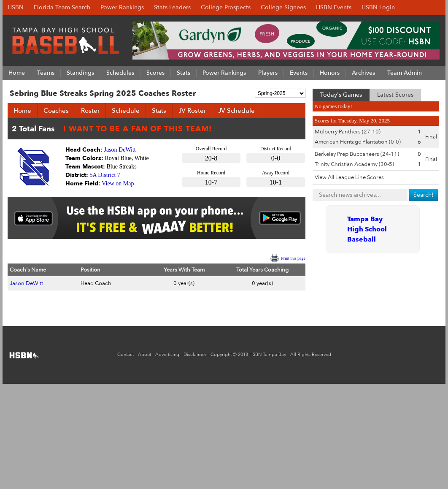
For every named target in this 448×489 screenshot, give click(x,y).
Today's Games (341, 95)
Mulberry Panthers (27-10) (348, 132)
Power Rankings (122, 7)
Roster (90, 111)
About (144, 355)
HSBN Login (378, 7)
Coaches (56, 111)
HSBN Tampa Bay (268, 355)
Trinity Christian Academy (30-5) (354, 164)
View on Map (118, 183)
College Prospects (226, 7)
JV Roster (192, 111)
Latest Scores (395, 95)
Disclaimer (195, 355)
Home (22, 111)
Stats (159, 111)
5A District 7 (105, 175)
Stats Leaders (172, 7)
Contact (125, 355)
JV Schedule (236, 111)
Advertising (167, 355)
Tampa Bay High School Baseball (367, 229)
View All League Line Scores (349, 177)
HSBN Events (334, 7)
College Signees (283, 7)
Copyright (221, 355)
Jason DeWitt (120, 150)
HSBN (16, 7)
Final (431, 137)
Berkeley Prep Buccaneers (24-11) (357, 154)
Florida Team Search (62, 7)
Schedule (126, 111)
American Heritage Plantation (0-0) (358, 142)
